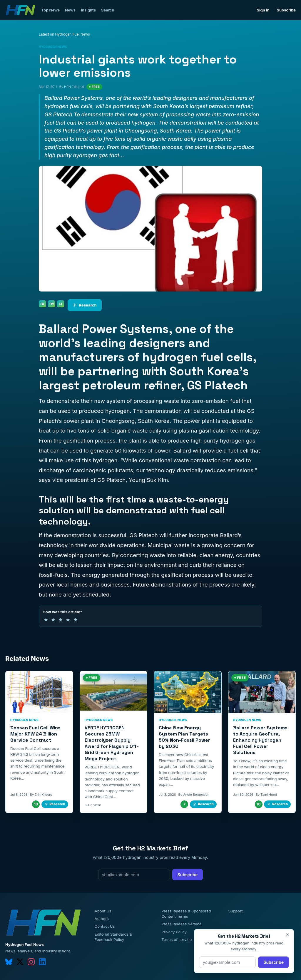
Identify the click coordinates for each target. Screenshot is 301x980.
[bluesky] (9, 962)
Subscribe (286, 10)
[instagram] (31, 962)
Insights (88, 10)
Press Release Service (181, 924)
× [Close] (287, 935)
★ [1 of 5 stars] (46, 620)
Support (235, 911)
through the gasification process (172, 575)
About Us (103, 911)
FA (42, 304)
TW (51, 304)
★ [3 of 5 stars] (61, 620)
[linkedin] (42, 962)
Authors (102, 919)
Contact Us (105, 926)
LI (61, 304)
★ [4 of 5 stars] (68, 620)
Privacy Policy (174, 932)
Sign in (263, 10)
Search (108, 10)
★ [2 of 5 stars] (53, 620)
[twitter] (20, 962)
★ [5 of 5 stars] (76, 620)
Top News (51, 10)
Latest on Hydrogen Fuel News (64, 34)
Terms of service (177, 939)
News (70, 10)
